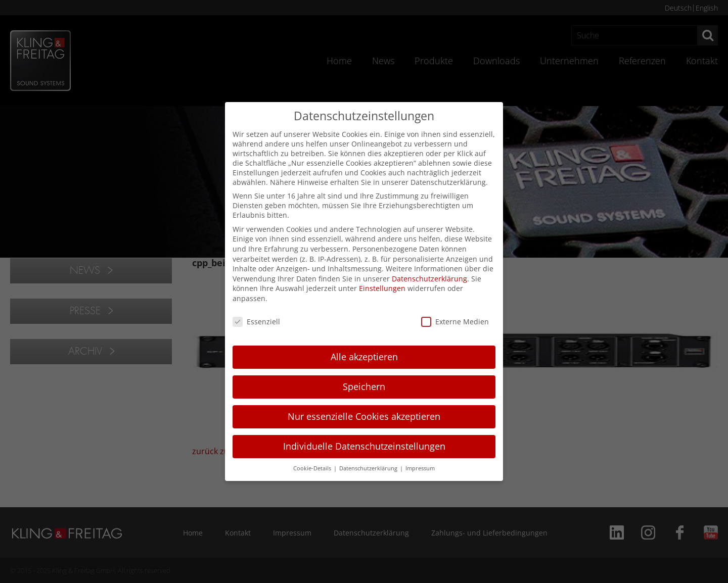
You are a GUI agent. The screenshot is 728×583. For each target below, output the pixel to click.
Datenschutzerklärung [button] (369, 468)
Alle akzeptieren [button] (364, 357)
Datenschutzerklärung (429, 279)
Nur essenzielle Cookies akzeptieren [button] (364, 416)
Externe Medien (455, 322)
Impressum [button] (420, 468)
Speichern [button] (364, 386)
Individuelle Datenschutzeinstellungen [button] (364, 446)
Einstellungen (382, 288)
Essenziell (256, 322)
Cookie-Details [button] (313, 468)
